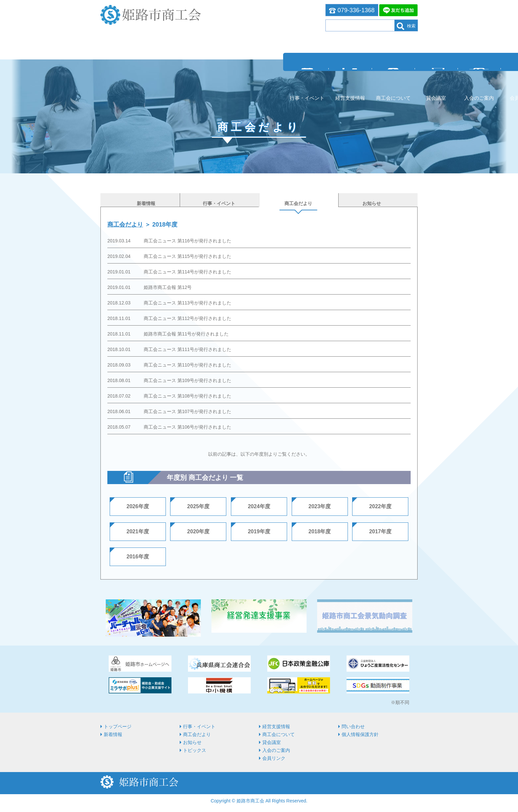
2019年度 (259, 531)
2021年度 (138, 531)
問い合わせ (353, 726)
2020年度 (199, 531)
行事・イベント (123, 73)
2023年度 (320, 506)
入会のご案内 (304, 73)
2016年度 (138, 556)
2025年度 (199, 506)
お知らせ (192, 742)
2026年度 (138, 506)
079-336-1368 (352, 10)
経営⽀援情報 (168, 73)
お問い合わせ (395, 73)
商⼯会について (214, 73)
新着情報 (113, 734)
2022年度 (380, 506)
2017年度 (380, 531)
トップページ (118, 726)
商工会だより (125, 224)
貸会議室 (259, 73)
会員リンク (350, 73)
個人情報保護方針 (360, 734)
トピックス (195, 750)
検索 (406, 26)
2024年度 (259, 506)
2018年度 (320, 531)
